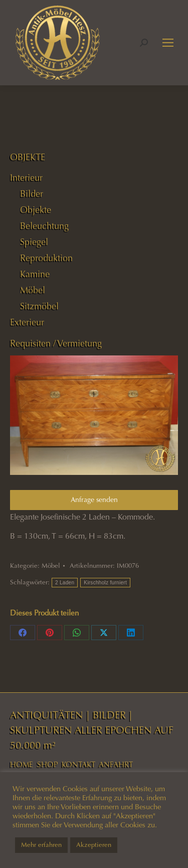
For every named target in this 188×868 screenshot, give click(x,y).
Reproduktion (46, 258)
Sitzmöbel (39, 306)
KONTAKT (78, 765)
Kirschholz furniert (105, 583)
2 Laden (65, 583)
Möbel (51, 566)
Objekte (36, 210)
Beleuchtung (44, 226)
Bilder (32, 194)
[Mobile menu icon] (168, 43)
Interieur (26, 178)
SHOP (47, 765)
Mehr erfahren (41, 845)
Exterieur (27, 322)
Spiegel (34, 242)
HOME (22, 765)
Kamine (35, 274)
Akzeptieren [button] (94, 845)
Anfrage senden (94, 500)
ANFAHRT (116, 765)
